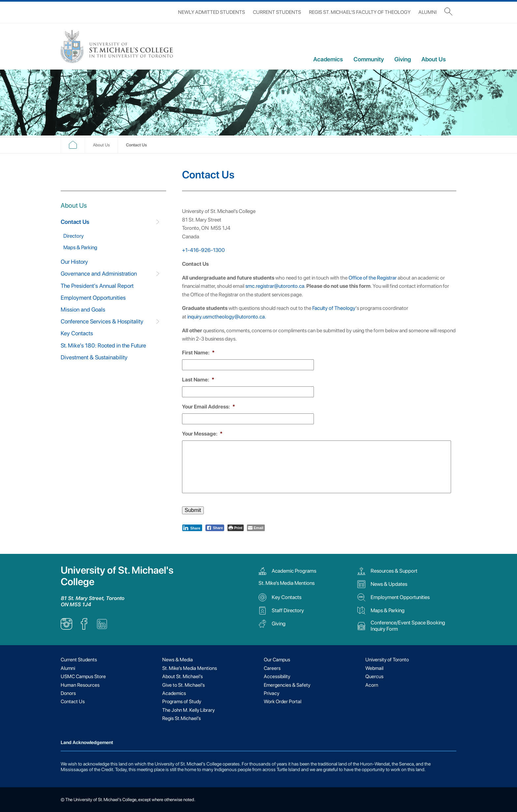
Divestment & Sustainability (94, 357)
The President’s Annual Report (97, 286)
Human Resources (80, 685)
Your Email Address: (209, 407)
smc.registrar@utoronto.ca (275, 286)
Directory (74, 236)
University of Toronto (387, 660)
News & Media (178, 660)
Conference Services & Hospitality (102, 321)
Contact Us (75, 222)
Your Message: (202, 434)
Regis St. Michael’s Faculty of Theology (360, 12)
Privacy (272, 693)
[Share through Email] (256, 528)
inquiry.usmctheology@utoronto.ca (226, 317)
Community (369, 59)
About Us (434, 59)
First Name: (198, 353)
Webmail (374, 668)
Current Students (277, 12)
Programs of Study (182, 702)
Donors (68, 693)
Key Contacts (77, 333)
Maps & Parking (80, 247)
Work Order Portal (283, 702)
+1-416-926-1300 (203, 250)
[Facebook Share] (215, 528)
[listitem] (66, 628)
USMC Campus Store (83, 677)
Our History (74, 262)
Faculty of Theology (334, 308)
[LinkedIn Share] (192, 528)
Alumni (427, 12)
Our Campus (277, 660)
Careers (272, 668)
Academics (328, 59)
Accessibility (277, 677)
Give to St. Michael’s (183, 685)
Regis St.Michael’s (182, 718)
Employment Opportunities (93, 298)
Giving (403, 59)
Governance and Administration (99, 273)
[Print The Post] (236, 528)
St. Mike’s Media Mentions (287, 583)
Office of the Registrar (373, 278)
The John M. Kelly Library (188, 710)
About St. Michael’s (182, 677)
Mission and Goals (83, 309)
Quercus (374, 677)
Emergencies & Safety (287, 685)
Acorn (372, 685)
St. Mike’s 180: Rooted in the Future (103, 345)
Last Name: (198, 380)
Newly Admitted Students (212, 12)
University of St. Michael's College (117, 576)
